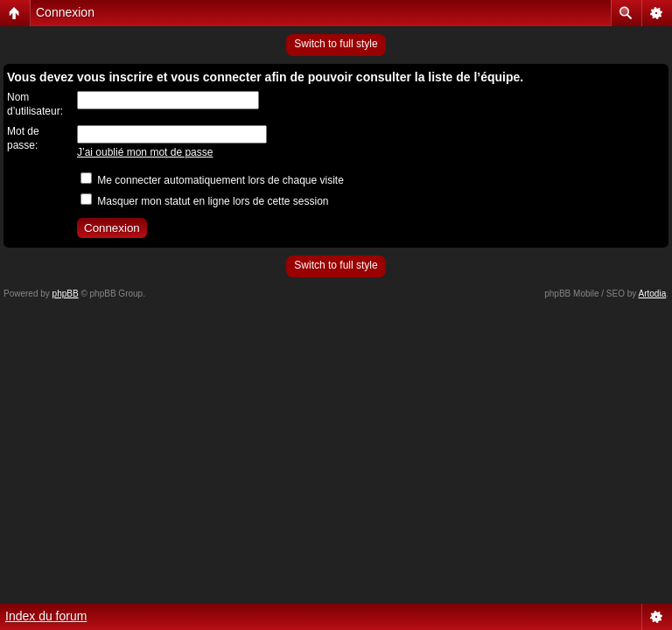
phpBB (66, 294)
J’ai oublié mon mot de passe (145, 152)
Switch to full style (336, 44)
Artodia (653, 294)
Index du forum (46, 616)
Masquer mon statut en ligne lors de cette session (204, 201)
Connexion (65, 12)
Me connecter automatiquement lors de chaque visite (212, 180)
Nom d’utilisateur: (35, 104)
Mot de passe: (23, 138)
